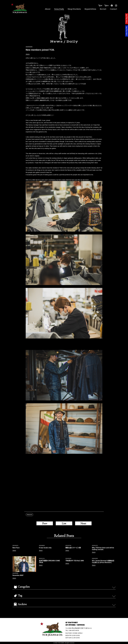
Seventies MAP (18, 575)
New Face (16, 548)
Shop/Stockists (74, 9)
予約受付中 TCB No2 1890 (75, 561)
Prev (45, 523)
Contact (114, 9)
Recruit (103, 9)
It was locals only (45, 548)
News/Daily (59, 9)
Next (83, 523)
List (64, 523)
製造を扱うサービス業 (73, 548)
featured (29, 515)
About (48, 9)
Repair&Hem (90, 9)
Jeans (28, 54)
